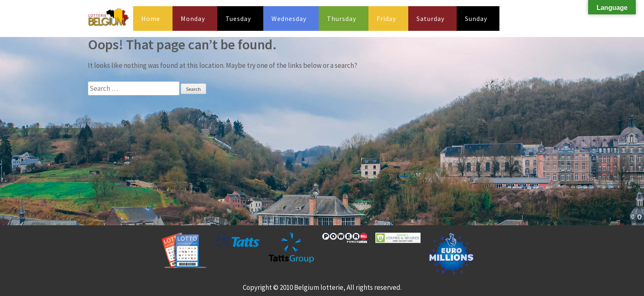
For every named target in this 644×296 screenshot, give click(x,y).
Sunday (476, 18)
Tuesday (238, 18)
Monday (193, 18)
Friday (386, 18)
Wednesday (289, 18)
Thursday (342, 18)
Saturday (430, 18)
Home (151, 18)
